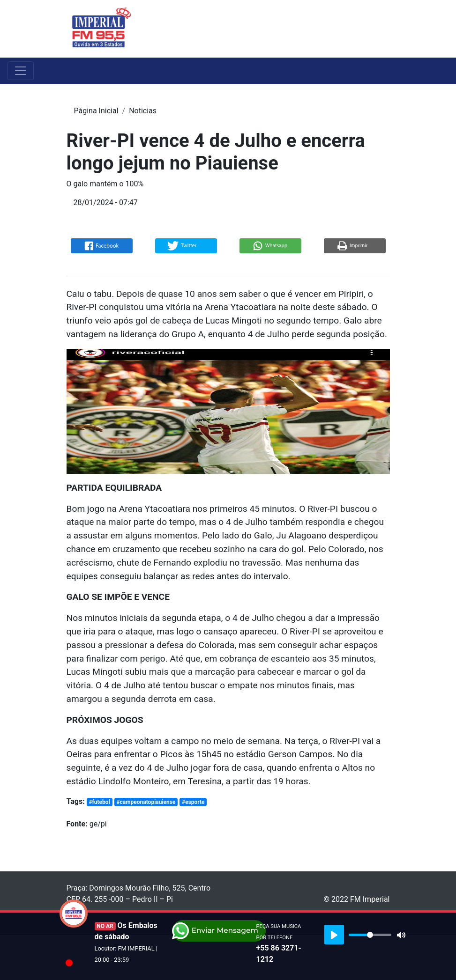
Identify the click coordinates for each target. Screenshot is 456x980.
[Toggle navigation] (384, 29)
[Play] (334, 935)
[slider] (370, 935)
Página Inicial (96, 111)
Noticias (143, 111)
